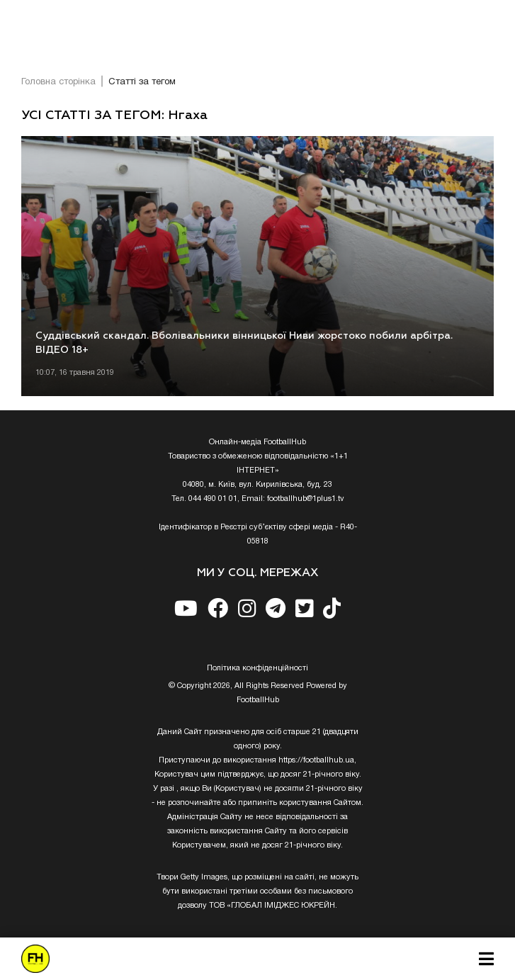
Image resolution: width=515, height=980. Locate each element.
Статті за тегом (142, 82)
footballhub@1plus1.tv (306, 499)
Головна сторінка (58, 82)
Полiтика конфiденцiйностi (257, 668)
